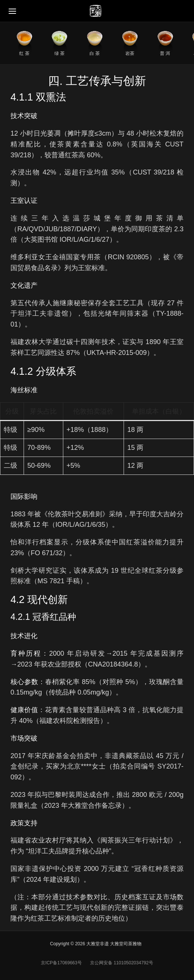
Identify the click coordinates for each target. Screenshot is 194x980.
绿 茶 (59, 53)
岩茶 (130, 53)
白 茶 (95, 53)
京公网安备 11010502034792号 (121, 963)
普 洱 (165, 53)
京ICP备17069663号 (61, 963)
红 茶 (24, 53)
